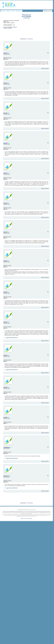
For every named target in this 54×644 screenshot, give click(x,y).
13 (8, 59)
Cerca (13, 11)
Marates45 (6, 476)
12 (8, 89)
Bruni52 (6, 53)
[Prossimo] (31, 39)
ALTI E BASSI (26, 16)
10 (8, 149)
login (11, 28)
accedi (50, 11)
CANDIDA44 (7, 447)
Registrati (46, 11)
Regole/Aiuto (19, 11)
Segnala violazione (45, 68)
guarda (13, 23)
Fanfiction (3, 11)
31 (8, 453)
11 (8, 119)
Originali (9, 11)
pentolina (27, 18)
